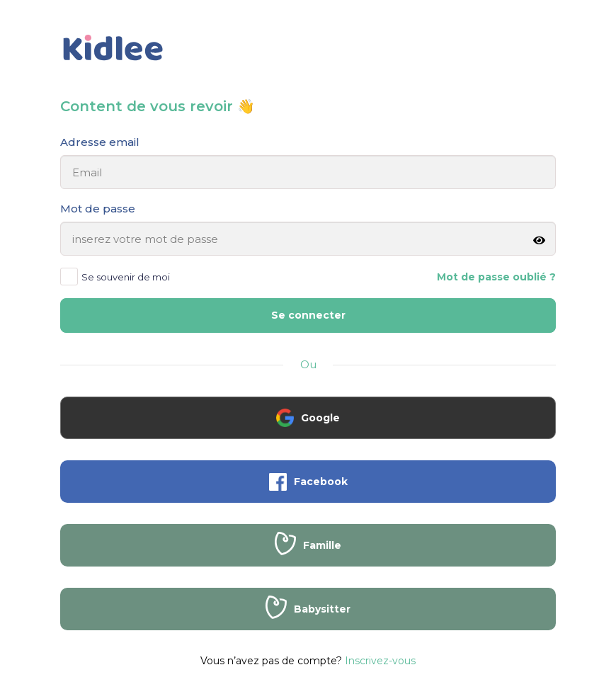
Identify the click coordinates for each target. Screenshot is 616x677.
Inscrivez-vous (380, 661)
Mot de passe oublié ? (496, 277)
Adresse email (100, 142)
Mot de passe (98, 209)
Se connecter (308, 315)
